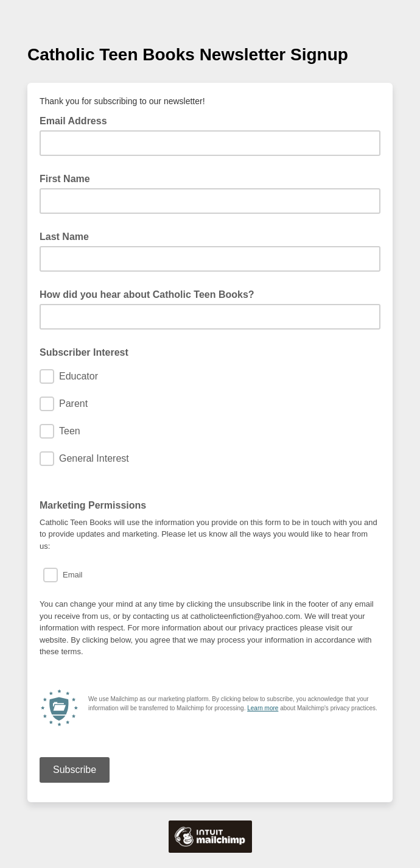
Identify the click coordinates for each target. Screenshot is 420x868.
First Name (65, 179)
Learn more (263, 708)
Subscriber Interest (84, 352)
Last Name (64, 237)
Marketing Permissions (93, 505)
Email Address (77, 120)
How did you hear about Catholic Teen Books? (147, 295)
